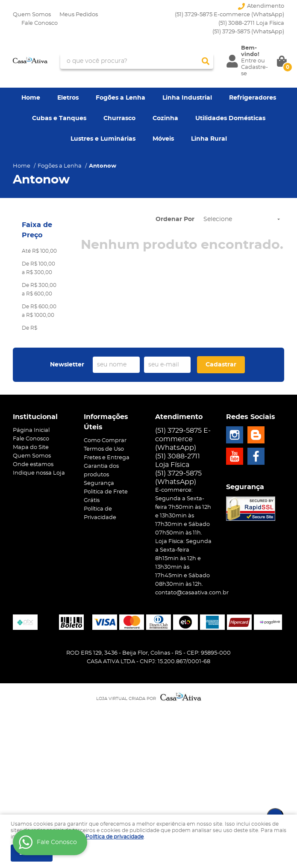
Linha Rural (209, 139)
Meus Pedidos (79, 15)
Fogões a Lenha (121, 98)
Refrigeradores (253, 98)
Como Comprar (105, 441)
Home (31, 98)
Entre (249, 61)
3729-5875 (248, 32)
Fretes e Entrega (107, 458)
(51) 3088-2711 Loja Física (251, 23)
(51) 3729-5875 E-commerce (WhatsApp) (229, 15)
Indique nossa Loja (39, 473)
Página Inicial (31, 430)
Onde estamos (33, 465)
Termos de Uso (104, 449)
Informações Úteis (106, 422)
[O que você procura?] (206, 61)
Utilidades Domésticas (230, 118)
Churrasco (119, 118)
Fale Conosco (40, 23)
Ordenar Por (175, 219)
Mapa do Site (31, 447)
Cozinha (165, 118)
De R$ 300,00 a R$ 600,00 (39, 289)
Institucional (35, 417)
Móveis (163, 139)
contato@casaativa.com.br (192, 593)
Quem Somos (32, 15)
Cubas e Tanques (59, 118)
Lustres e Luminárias (103, 139)
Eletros (68, 98)
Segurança (99, 483)
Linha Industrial (187, 98)
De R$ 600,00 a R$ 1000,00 (39, 311)
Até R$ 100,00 (39, 251)
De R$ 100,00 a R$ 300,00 (38, 268)
